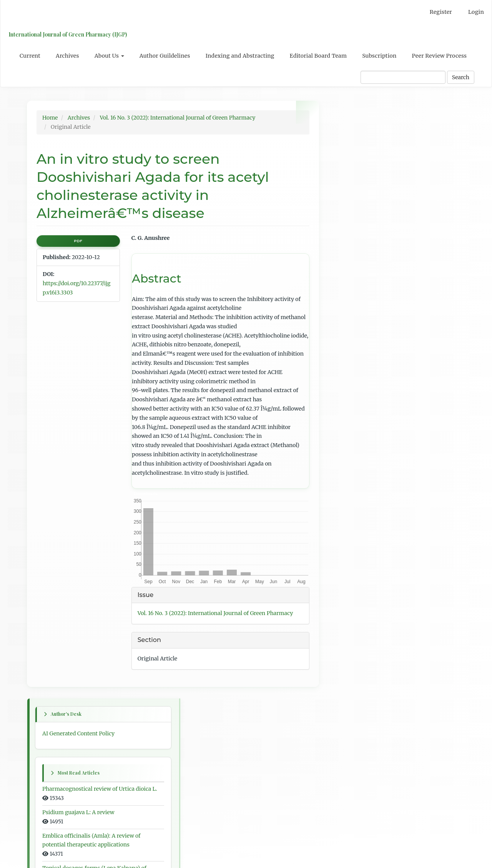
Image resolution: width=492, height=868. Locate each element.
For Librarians (353, 717)
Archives (67, 56)
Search (461, 77)
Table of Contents (357, 585)
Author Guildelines (165, 56)
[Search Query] (403, 77)
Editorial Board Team (318, 56)
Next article (349, 493)
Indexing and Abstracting (240, 56)
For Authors (350, 703)
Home (50, 118)
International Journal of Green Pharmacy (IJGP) (67, 34)
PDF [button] (78, 241)
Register (441, 12)
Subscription (379, 56)
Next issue (348, 396)
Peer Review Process (440, 56)
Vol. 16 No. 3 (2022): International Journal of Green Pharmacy (178, 118)
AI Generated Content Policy (371, 135)
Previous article (354, 451)
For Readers (350, 688)
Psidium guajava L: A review (371, 224)
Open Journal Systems (363, 750)
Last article (349, 544)
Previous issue (353, 382)
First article (349, 410)
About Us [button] (109, 56)
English (344, 637)
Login (476, 12)
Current (30, 56)
